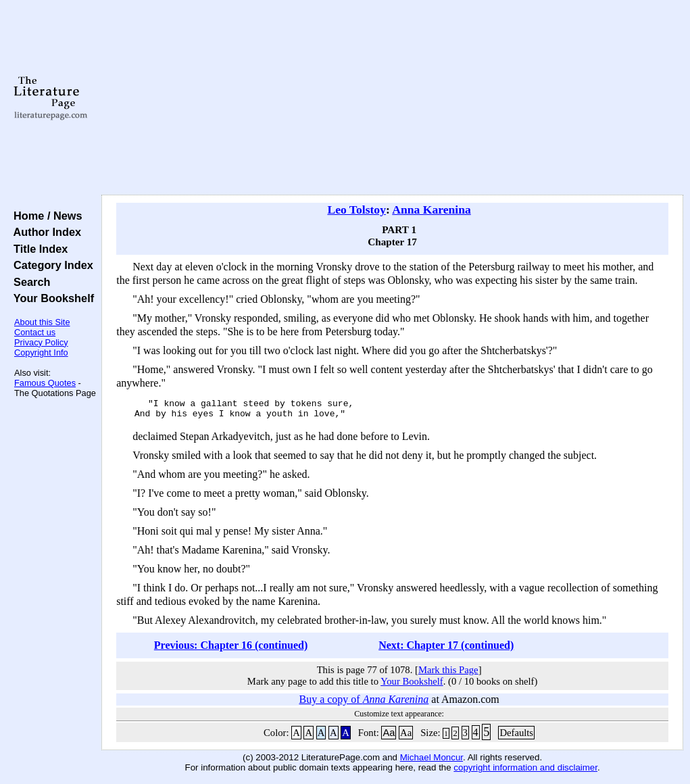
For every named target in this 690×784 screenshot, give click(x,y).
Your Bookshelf (51, 298)
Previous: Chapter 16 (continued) (231, 649)
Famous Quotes (45, 383)
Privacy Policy (41, 342)
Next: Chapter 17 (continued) (446, 649)
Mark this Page (448, 674)
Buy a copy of (364, 703)
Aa (389, 737)
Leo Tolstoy (356, 210)
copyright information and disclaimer (525, 771)
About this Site (42, 322)
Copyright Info (41, 352)
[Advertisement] (392, 98)
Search (29, 282)
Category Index (50, 265)
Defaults (516, 737)
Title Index (38, 249)
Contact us (35, 332)
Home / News (45, 216)
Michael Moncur (432, 761)
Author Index (44, 232)
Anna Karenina (432, 210)
